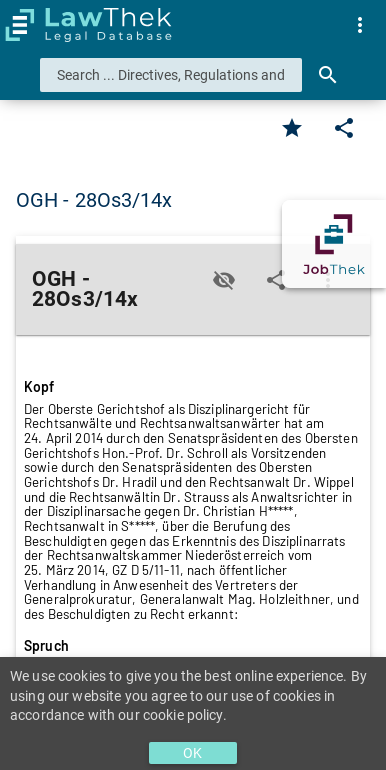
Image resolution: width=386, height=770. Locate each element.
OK (192, 753)
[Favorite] (292, 128)
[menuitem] (360, 25)
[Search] (328, 75)
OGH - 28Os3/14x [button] (94, 200)
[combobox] (171, 75)
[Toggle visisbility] (224, 280)
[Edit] (344, 128)
